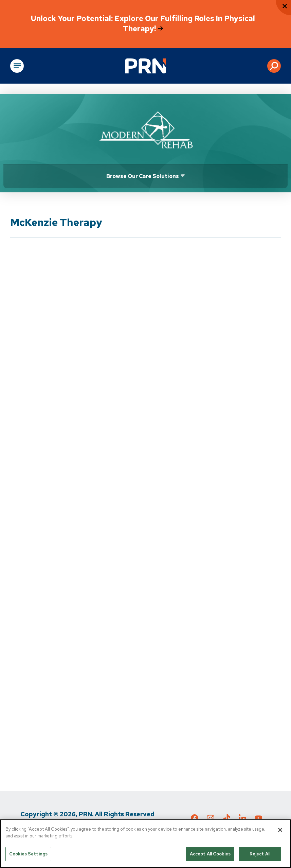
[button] (274, 66)
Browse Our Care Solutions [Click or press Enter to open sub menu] (143, 176)
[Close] (280, 831)
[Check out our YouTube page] (258, 819)
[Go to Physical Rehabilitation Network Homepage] (146, 66)
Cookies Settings (28, 855)
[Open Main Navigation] (17, 66)
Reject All (260, 855)
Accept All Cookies (210, 855)
